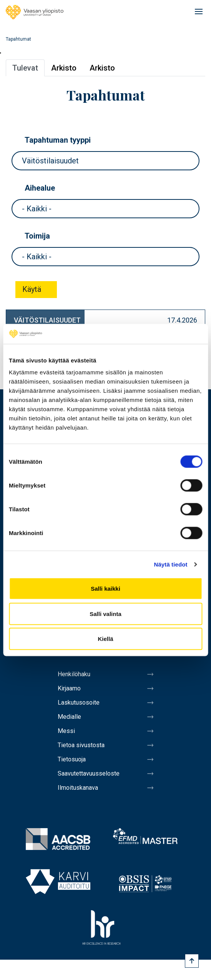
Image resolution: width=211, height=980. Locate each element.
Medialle (69, 717)
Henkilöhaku (74, 674)
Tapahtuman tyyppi (58, 140)
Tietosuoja (72, 759)
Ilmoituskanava (78, 788)
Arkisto (64, 68)
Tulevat (25, 68)
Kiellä (105, 639)
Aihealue (40, 188)
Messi (66, 731)
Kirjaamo (69, 688)
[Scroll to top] (192, 961)
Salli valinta (105, 614)
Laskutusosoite (79, 702)
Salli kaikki (105, 589)
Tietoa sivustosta (81, 745)
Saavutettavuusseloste (89, 773)
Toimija (37, 236)
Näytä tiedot (171, 564)
